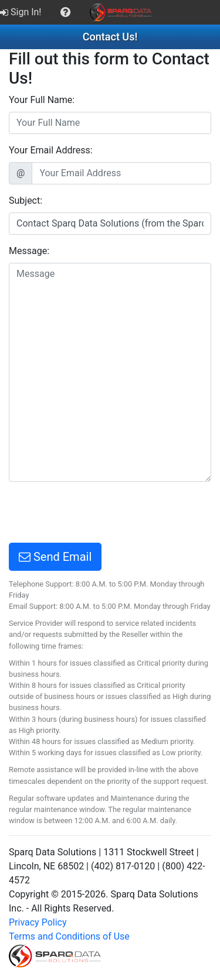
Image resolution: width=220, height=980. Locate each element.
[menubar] (79, 12)
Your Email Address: (51, 150)
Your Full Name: (42, 100)
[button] (65, 12)
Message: (29, 251)
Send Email (55, 557)
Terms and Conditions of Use (69, 936)
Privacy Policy (38, 922)
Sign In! (21, 12)
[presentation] (98, 514)
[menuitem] (22, 12)
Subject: (26, 201)
